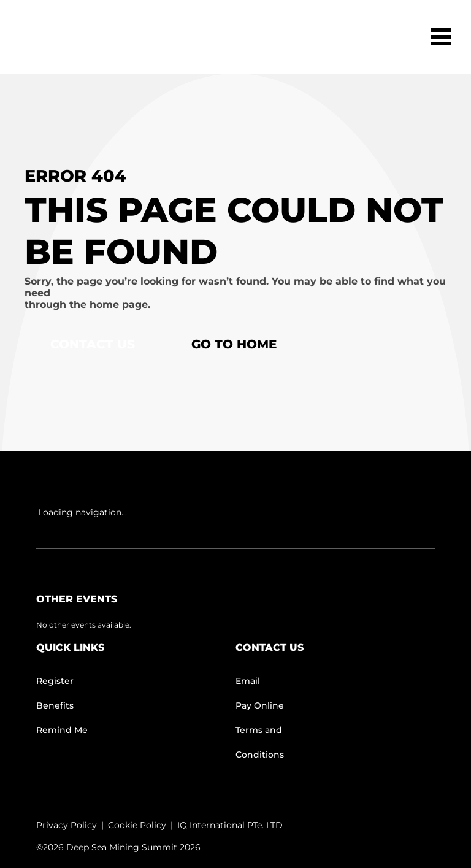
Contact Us (93, 344)
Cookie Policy (137, 825)
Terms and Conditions (260, 742)
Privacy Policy (67, 825)
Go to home (234, 344)
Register (55, 681)
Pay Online (260, 705)
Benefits (55, 705)
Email (248, 681)
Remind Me (62, 730)
